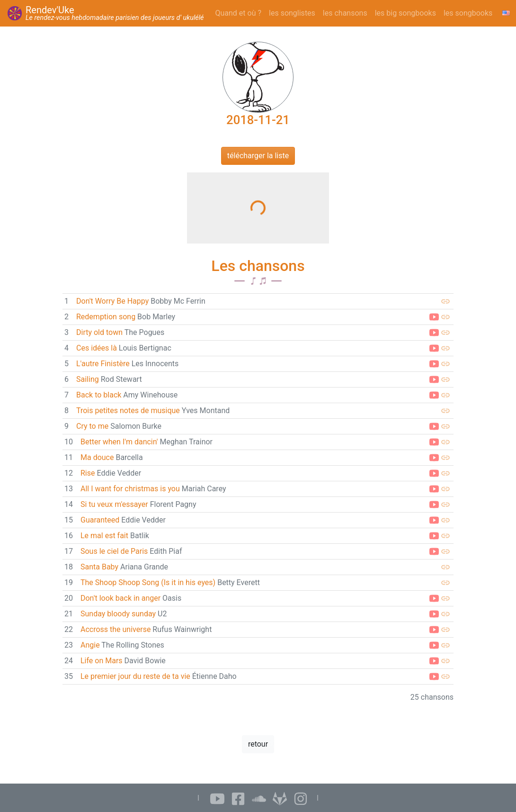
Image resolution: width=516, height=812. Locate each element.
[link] (258, 301)
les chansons (345, 13)
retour (258, 744)
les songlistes (292, 13)
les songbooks (468, 13)
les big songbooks (405, 13)
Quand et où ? (239, 13)
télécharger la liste (258, 156)
